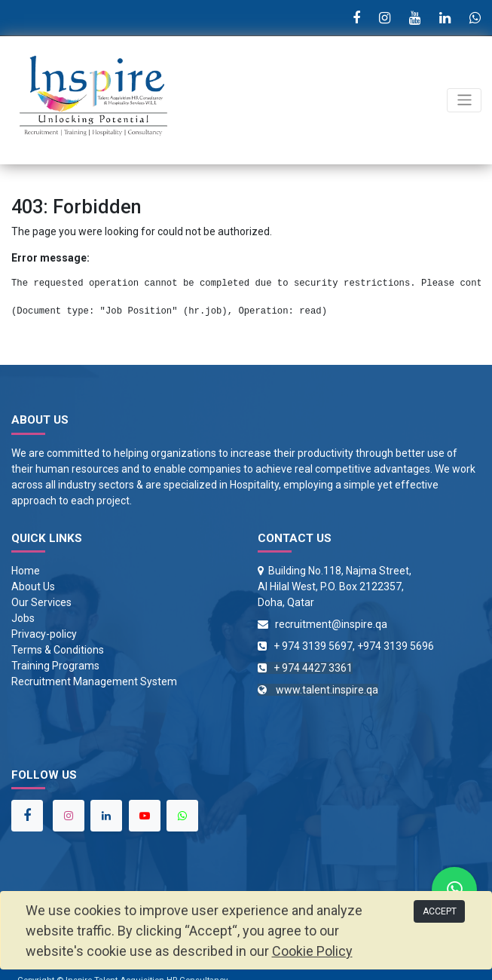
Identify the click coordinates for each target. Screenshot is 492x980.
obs (26, 618)
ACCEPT (440, 911)
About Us (33, 586)
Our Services (41, 602)
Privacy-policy (44, 634)
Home (26, 571)
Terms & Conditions (58, 650)
